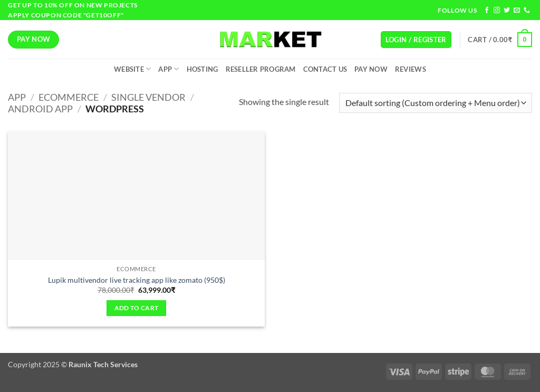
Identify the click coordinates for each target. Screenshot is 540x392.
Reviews (411, 69)
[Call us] (527, 11)
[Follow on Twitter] (507, 11)
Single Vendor (148, 97)
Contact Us (325, 69)
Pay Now (371, 69)
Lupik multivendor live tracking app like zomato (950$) (137, 280)
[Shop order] (436, 103)
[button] (416, 40)
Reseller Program (261, 69)
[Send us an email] (517, 11)
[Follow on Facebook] (487, 11)
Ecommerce (69, 97)
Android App (40, 109)
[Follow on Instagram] (497, 11)
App (168, 69)
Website (132, 69)
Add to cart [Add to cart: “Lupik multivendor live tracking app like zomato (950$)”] (137, 308)
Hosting (202, 69)
